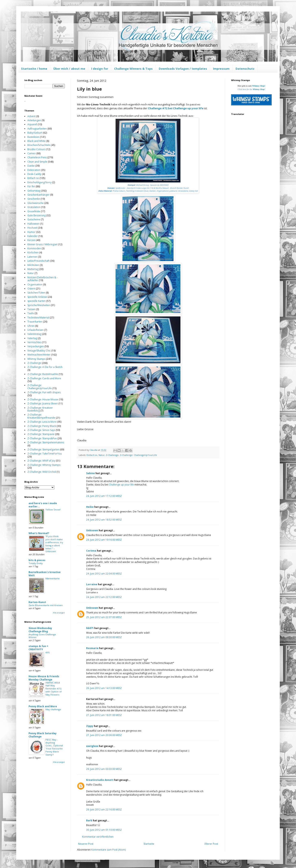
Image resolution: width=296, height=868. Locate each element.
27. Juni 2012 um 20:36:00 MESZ (104, 735)
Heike (90, 507)
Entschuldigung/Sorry (39, 182)
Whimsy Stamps (36, 359)
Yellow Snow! (53, 510)
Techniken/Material (38, 318)
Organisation (35, 285)
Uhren (31, 326)
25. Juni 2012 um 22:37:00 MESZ (104, 617)
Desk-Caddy (34, 174)
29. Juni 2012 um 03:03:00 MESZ (104, 769)
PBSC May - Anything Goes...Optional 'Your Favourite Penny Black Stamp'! (54, 747)
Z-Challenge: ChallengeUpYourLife (138, 455)
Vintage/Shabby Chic (39, 351)
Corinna (91, 551)
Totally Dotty (36, 563)
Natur (102, 455)
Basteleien (33, 137)
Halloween (33, 224)
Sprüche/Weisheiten (39, 305)
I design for (100, 69)
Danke (31, 166)
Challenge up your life (121, 485)
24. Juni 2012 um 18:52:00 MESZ (104, 520)
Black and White (36, 141)
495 (48, 652)
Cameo (32, 153)
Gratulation (34, 207)
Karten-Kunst (37, 602)
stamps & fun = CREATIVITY (38, 648)
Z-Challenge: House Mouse (43, 399)
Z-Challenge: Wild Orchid (42, 472)
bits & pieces (37, 560)
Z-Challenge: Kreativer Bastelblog (40, 409)
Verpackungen (36, 346)
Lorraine (92, 584)
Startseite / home (34, 69)
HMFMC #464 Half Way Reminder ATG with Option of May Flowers (54, 689)
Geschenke (34, 199)
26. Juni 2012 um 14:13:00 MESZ (104, 688)
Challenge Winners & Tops (133, 69)
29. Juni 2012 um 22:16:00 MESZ (104, 810)
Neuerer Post (86, 844)
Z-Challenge (112, 455)
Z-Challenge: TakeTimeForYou (45, 454)
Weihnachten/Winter (39, 355)
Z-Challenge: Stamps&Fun (42, 438)
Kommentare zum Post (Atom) (108, 850)
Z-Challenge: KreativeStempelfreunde (41, 416)
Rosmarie (92, 648)
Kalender (33, 236)
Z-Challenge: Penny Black (42, 426)
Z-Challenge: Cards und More (44, 378)
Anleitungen (34, 120)
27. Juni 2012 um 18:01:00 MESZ (104, 715)
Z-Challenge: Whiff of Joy (41, 461)
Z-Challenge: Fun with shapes (44, 392)
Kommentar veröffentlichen (98, 837)
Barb (89, 820)
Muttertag (33, 269)
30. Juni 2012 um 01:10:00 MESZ (104, 830)
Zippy (90, 726)
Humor (31, 232)
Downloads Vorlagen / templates (183, 69)
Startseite (149, 844)
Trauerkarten (35, 322)
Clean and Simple (37, 162)
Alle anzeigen (59, 613)
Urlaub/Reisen (35, 330)
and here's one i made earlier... (43, 505)
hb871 (90, 628)
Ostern (31, 289)
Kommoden (34, 248)
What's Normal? (39, 533)
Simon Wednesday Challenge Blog (40, 630)
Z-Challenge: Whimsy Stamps (44, 465)
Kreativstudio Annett (100, 780)
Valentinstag (34, 334)
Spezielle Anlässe (37, 297)
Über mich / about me (69, 69)
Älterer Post (211, 844)
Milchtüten (33, 265)
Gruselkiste (34, 211)
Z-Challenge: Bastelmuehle (43, 374)
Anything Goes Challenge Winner (42, 636)
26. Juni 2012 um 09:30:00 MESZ (104, 637)
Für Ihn (31, 186)
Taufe (31, 313)
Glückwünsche (35, 203)
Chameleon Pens (37, 157)
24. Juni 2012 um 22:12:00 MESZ (104, 597)
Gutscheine (34, 219)
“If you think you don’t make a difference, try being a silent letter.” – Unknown (54, 544)
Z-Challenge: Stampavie (41, 434)
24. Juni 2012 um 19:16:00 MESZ (104, 540)
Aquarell (32, 124)
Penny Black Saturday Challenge (43, 735)
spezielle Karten (36, 301)
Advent (31, 116)
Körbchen (33, 252)
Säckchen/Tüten (36, 293)
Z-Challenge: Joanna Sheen (43, 403)
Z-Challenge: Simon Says (41, 430)
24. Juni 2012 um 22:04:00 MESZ (104, 574)
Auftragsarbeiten (37, 129)
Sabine (91, 473)
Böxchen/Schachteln (39, 145)
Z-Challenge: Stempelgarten (43, 450)
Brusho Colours (36, 149)
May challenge (53, 709)
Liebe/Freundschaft (38, 261)
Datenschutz (245, 69)
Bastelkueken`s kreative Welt (45, 574)
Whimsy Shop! (259, 86)
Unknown (92, 530)
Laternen (32, 257)
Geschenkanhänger (38, 195)
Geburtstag (34, 191)
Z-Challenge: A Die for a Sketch (45, 367)
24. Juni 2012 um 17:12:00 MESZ (104, 496)
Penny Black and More (43, 706)
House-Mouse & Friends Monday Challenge (44, 678)
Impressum (221, 69)
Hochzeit (32, 228)
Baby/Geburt (35, 133)
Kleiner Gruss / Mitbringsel (42, 244)
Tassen (31, 309)
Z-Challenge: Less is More (42, 422)
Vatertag (32, 338)
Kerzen (31, 240)
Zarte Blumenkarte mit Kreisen (46, 605)
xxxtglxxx (92, 746)
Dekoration (34, 170)
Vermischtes (34, 342)
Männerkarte (53, 578)
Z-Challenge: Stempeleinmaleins (46, 442)
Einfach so (92, 455)
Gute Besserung (36, 215)
